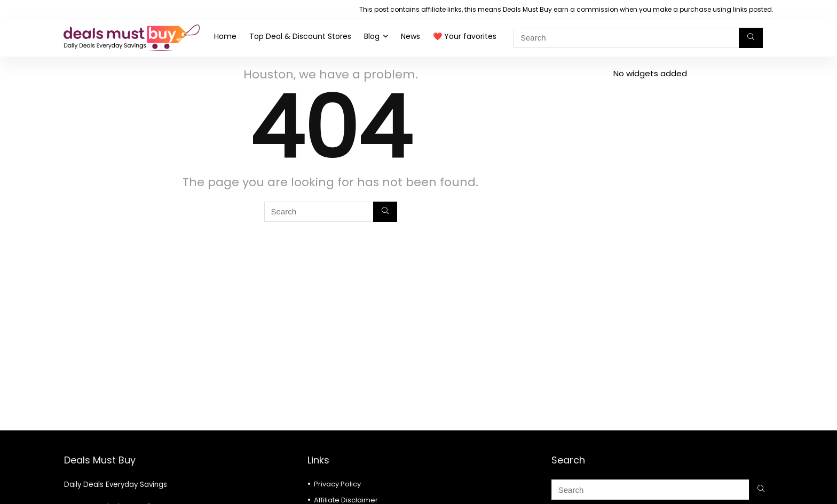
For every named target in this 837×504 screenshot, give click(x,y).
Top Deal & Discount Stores (300, 36)
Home (225, 36)
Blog (372, 36)
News (410, 36)
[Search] (751, 38)
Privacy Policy (337, 484)
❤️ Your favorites (465, 36)
